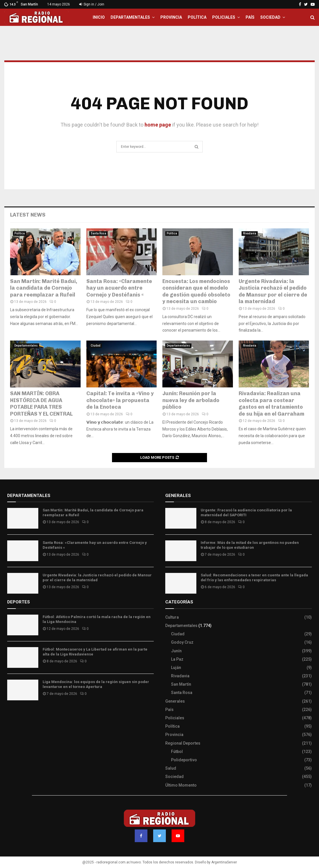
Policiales (224, 17)
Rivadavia (250, 233)
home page (158, 125)
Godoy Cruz (182, 642)
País (250, 17)
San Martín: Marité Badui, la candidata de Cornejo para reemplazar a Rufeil (44, 288)
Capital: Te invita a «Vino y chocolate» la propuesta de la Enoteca (120, 400)
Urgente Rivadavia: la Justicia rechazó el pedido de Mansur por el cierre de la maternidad (273, 291)
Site (19, 715)
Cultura (172, 617)
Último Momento (181, 785)
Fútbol (177, 752)
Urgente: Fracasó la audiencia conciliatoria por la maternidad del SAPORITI (246, 513)
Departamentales (130, 17)
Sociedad (270, 17)
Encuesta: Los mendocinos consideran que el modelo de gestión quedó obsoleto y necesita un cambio (196, 291)
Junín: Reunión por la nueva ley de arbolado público (191, 400)
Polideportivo (184, 760)
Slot (11, 715)
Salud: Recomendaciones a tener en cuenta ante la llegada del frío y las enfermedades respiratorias (254, 578)
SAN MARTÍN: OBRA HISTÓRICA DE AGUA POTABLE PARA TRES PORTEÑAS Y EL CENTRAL (41, 404)
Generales (175, 701)
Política (197, 17)
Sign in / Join (92, 4)
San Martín (181, 684)
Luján (176, 668)
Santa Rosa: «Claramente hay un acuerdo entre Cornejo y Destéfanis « (119, 288)
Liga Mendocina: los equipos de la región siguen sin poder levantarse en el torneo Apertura (96, 684)
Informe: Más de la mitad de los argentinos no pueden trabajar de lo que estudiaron (250, 545)
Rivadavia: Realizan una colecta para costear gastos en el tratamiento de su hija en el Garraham (271, 404)
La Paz (177, 659)
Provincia (171, 17)
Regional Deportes (183, 743)
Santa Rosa (98, 233)
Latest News (28, 215)
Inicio (99, 17)
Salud (171, 768)
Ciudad (96, 346)
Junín (176, 651)
